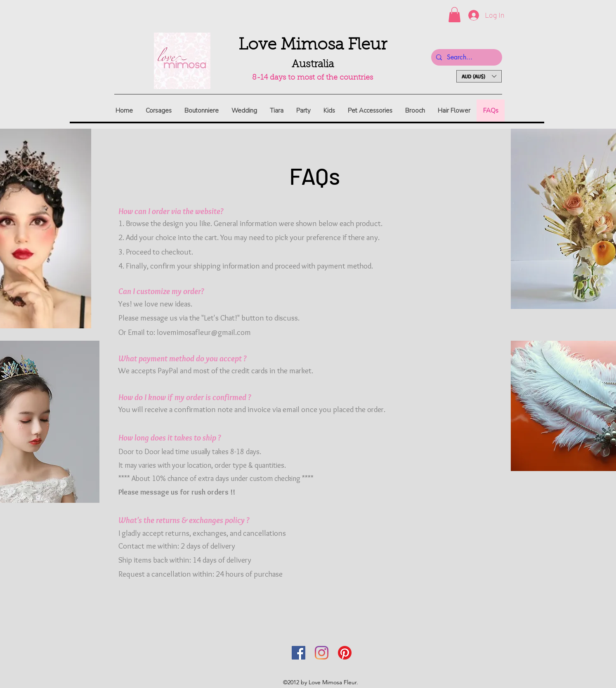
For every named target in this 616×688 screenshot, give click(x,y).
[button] (454, 15)
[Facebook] (299, 653)
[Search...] (466, 57)
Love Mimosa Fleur (313, 45)
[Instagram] (322, 653)
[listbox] (479, 76)
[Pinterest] (345, 653)
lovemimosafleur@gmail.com (204, 332)
